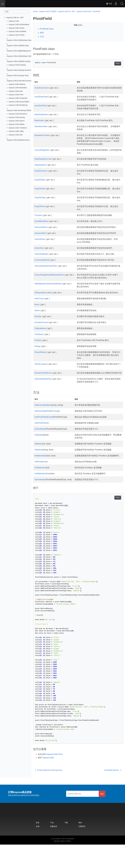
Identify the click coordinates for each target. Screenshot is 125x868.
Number (38, 334)
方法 (42, 37)
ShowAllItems (40, 370)
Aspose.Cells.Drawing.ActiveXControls (22, 70)
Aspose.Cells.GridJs (17, 28)
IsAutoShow (40, 248)
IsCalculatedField (42, 272)
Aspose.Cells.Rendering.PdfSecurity (21, 110)
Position (38, 358)
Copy (111, 64)
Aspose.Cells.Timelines (18, 128)
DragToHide (40, 192)
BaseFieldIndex (41, 114)
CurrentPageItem (42, 153)
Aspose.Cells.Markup (17, 84)
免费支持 (54, 850)
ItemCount (39, 316)
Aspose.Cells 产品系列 (48, 11)
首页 (38, 846)
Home (35, 11)
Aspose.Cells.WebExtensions (18, 140)
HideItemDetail (41, 476)
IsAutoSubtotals (41, 263)
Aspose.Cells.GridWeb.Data (18, 46)
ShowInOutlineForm (43, 390)
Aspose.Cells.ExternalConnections (20, 81)
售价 (80, 846)
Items (37, 322)
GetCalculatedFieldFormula (46, 431)
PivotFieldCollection (106, 794)
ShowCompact (41, 382)
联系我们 (68, 864)
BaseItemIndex (41, 126)
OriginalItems (40, 346)
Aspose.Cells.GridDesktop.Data (19, 40)
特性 (42, 33)
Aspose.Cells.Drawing (17, 65)
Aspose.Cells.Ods (16, 91)
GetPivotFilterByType (44, 437)
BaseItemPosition (42, 135)
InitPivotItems (40, 485)
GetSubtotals (40, 449)
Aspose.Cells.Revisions (18, 114)
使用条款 (62, 864)
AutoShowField (41, 97)
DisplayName (40, 168)
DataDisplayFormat (43, 162)
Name (37, 328)
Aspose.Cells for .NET (15, 18)
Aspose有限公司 (57, 862)
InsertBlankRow (41, 224)
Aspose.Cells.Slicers (17, 121)
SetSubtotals (40, 503)
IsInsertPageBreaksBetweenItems (49, 289)
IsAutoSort (39, 257)
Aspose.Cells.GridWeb (18, 31)
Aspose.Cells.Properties (18, 98)
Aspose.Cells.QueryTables (19, 102)
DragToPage (40, 200)
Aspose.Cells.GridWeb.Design (19, 61)
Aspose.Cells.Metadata (18, 88)
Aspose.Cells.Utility (16, 131)
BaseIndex (39, 120)
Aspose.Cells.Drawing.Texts (18, 75)
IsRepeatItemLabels (43, 307)
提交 (102, 817)
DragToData (40, 183)
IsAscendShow (41, 230)
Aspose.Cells (14, 21)
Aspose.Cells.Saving (17, 117)
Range (37, 364)
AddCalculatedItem (43, 425)
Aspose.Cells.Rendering (18, 105)
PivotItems (39, 352)
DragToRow (40, 209)
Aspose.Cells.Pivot (16, 95)
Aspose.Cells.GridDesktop (19, 24)
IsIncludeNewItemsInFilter (46, 281)
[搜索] (16, 12)
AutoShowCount (42, 88)
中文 (109, 4)
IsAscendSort (40, 239)
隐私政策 (57, 864)
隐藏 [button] (77, 25)
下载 (66, 846)
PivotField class (47, 29)
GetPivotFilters (41, 443)
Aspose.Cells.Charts (17, 35)
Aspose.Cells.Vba (16, 135)
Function (38, 218)
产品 (52, 846)
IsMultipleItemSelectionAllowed (48, 298)
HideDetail (39, 455)
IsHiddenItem (40, 491)
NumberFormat (41, 340)
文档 (38, 850)
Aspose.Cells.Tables (17, 124)
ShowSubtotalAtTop (43, 399)
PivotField (96, 11)
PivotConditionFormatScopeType (49, 794)
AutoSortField (40, 106)
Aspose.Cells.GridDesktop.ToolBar (20, 56)
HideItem (38, 464)
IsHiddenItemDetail (43, 497)
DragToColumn (41, 174)
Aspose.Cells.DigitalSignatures (19, 51)
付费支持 (82, 850)
